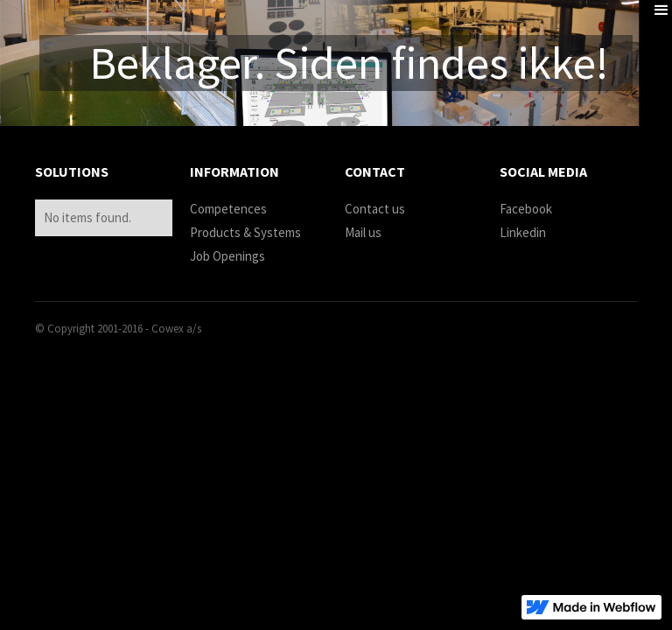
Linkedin (523, 232)
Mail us (363, 232)
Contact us (375, 209)
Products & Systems (245, 232)
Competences (228, 209)
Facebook (526, 209)
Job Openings (227, 256)
